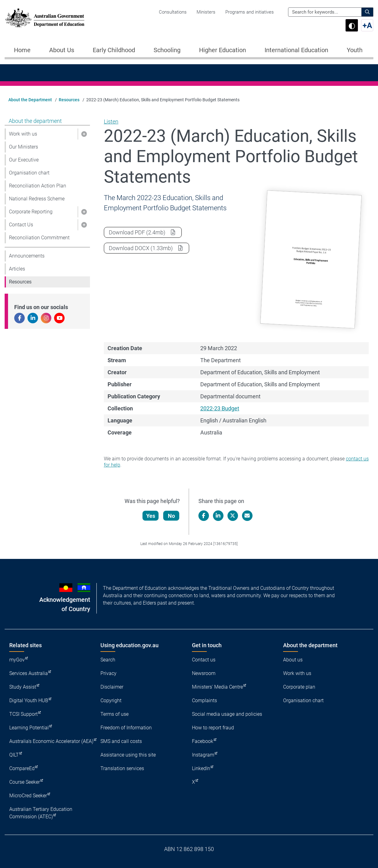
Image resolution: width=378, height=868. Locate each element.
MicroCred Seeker (28, 796)
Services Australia (29, 673)
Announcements (27, 256)
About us (293, 660)
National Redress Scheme (37, 199)
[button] (84, 134)
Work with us (23, 134)
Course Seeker (25, 782)
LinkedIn (201, 768)
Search (108, 660)
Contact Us (21, 225)
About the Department (30, 100)
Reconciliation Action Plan (38, 186)
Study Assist (23, 687)
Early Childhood (114, 50)
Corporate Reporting (31, 212)
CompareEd (22, 768)
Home (22, 50)
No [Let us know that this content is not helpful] (171, 516)
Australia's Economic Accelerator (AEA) (51, 741)
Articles (17, 269)
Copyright (111, 700)
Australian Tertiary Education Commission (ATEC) (41, 813)
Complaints (204, 700)
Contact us (204, 660)
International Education (296, 50)
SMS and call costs (121, 741)
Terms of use (115, 714)
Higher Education (223, 50)
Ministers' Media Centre (217, 687)
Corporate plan (299, 687)
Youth (355, 50)
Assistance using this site (128, 755)
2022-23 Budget (220, 408)
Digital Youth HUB (29, 700)
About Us (62, 50)
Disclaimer (112, 687)
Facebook (203, 741)
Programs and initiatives (250, 12)
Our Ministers (23, 147)
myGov (17, 660)
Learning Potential (29, 728)
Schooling (167, 50)
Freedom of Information (126, 728)
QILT (14, 755)
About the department (35, 121)
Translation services (122, 768)
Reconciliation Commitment (39, 238)
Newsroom (204, 673)
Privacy (108, 673)
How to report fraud (213, 728)
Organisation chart (29, 173)
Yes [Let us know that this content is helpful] (151, 516)
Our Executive (24, 160)
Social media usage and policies (227, 714)
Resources (69, 100)
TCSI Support (23, 714)
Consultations (173, 12)
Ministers (206, 12)
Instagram (203, 755)
